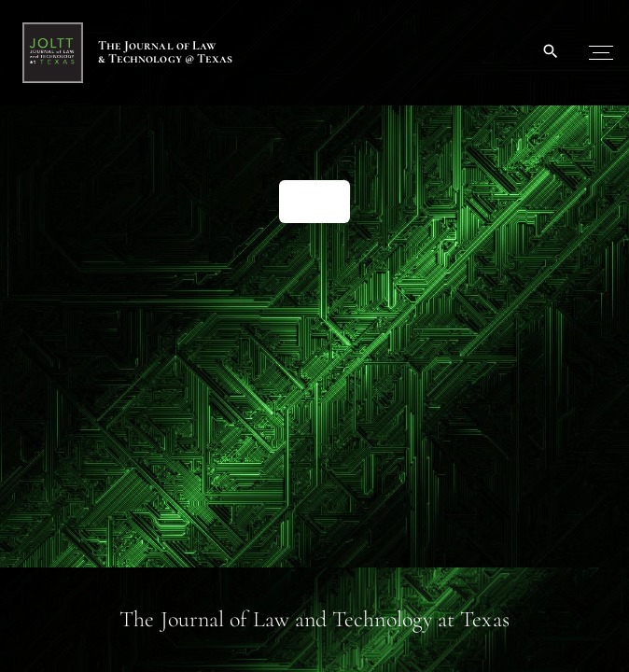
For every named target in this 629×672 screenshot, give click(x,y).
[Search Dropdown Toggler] (551, 52)
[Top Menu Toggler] (601, 52)
